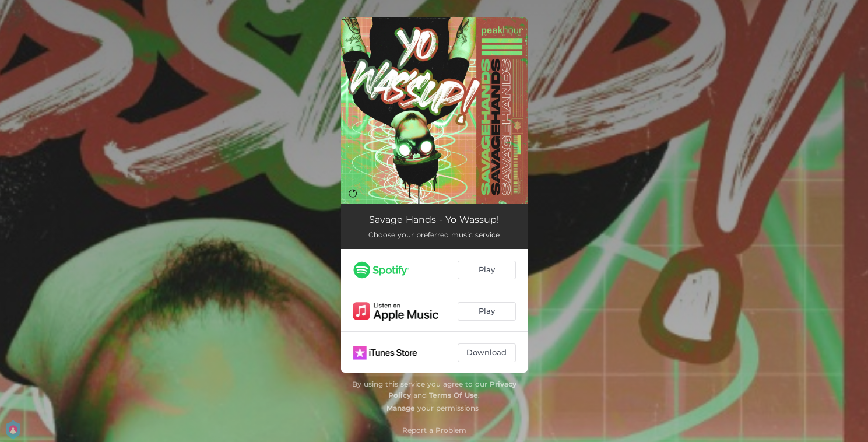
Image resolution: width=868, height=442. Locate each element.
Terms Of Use (454, 395)
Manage (401, 408)
